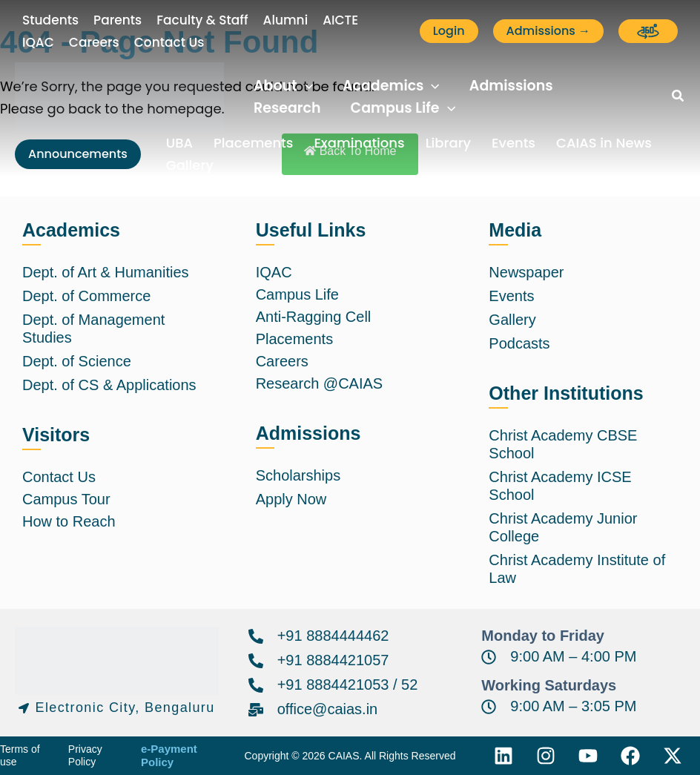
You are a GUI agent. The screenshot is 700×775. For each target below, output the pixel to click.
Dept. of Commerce (86, 296)
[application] (305, 86)
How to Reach (69, 521)
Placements (253, 143)
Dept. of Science (77, 361)
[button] (449, 31)
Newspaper (526, 272)
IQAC (274, 272)
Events (514, 143)
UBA (179, 143)
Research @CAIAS (319, 383)
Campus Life (297, 294)
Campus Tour (66, 499)
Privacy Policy (85, 756)
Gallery (190, 165)
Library (448, 143)
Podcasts (519, 343)
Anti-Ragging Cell (314, 317)
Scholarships (298, 475)
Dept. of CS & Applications (109, 385)
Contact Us (59, 477)
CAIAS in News (604, 143)
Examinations (359, 143)
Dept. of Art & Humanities (106, 272)
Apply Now (291, 499)
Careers (282, 361)
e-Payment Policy (169, 756)
